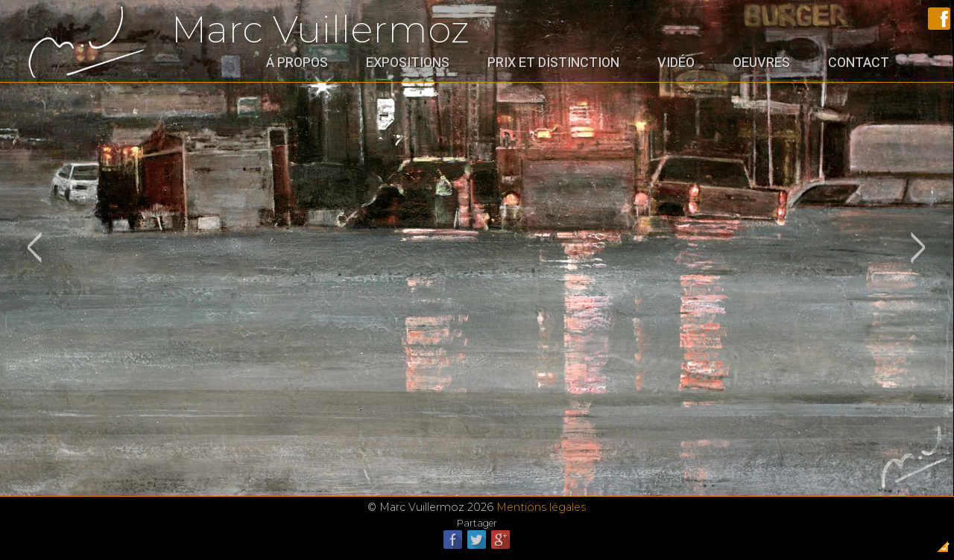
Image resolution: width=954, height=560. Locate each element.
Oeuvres (761, 63)
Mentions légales (541, 507)
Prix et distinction (553, 63)
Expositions (408, 63)
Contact (859, 63)
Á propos (297, 63)
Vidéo (676, 63)
